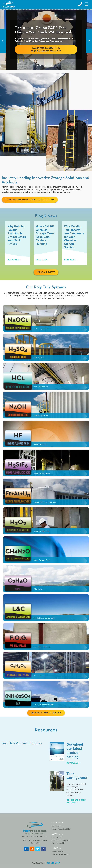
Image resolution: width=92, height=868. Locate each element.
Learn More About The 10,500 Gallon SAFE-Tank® (46, 49)
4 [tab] (45, 66)
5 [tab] (47, 66)
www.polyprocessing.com (35, 830)
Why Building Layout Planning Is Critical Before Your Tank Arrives (17, 235)
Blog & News (46, 216)
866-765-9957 (53, 863)
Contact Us (35, 843)
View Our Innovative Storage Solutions (30, 200)
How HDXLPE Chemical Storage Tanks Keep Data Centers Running (46, 235)
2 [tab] (40, 66)
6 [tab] (50, 66)
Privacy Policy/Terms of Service (35, 841)
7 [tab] (52, 66)
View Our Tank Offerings (46, 713)
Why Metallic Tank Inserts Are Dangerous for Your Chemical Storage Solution (74, 237)
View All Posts (46, 273)
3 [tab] (42, 66)
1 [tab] (38, 66)
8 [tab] (55, 66)
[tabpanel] (46, 40)
